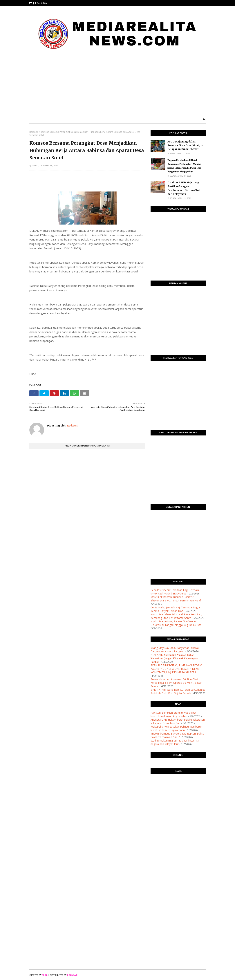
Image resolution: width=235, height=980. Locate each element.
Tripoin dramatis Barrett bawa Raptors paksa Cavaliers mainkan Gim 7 (177, 735)
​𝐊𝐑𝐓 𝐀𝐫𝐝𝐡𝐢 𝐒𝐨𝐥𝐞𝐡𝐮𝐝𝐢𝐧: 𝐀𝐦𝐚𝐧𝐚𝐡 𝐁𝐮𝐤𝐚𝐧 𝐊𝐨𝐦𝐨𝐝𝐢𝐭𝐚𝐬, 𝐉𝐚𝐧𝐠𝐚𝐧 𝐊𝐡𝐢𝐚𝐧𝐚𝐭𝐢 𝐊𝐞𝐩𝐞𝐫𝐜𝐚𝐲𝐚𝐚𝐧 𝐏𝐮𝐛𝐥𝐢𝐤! (174, 658)
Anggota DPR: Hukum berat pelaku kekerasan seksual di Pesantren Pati (178, 721)
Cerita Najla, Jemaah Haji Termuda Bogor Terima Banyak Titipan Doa (175, 609)
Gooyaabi (72, 975)
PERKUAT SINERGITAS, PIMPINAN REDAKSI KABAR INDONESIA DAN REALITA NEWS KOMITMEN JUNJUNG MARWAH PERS (177, 669)
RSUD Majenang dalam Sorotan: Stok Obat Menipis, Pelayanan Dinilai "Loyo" (185, 145)
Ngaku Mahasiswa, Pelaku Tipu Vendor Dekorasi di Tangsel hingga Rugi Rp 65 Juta (176, 623)
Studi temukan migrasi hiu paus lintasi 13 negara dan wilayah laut (175, 742)
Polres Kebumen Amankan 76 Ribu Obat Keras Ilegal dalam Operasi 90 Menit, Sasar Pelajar (176, 683)
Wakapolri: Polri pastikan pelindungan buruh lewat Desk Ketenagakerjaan (176, 728)
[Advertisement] (117, 84)
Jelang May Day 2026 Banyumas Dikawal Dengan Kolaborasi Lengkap (175, 650)
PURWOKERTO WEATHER (178, 791)
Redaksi (72, 426)
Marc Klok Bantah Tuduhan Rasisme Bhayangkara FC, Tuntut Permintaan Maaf (176, 599)
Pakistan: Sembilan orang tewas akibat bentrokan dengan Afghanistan (173, 714)
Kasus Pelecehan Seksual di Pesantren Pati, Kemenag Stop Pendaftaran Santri (176, 616)
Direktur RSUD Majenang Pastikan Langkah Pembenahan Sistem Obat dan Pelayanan (184, 188)
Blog (45, 975)
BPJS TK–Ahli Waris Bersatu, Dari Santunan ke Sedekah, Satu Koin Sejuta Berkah (178, 691)
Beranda (34, 132)
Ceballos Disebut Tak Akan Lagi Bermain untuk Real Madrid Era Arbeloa (175, 592)
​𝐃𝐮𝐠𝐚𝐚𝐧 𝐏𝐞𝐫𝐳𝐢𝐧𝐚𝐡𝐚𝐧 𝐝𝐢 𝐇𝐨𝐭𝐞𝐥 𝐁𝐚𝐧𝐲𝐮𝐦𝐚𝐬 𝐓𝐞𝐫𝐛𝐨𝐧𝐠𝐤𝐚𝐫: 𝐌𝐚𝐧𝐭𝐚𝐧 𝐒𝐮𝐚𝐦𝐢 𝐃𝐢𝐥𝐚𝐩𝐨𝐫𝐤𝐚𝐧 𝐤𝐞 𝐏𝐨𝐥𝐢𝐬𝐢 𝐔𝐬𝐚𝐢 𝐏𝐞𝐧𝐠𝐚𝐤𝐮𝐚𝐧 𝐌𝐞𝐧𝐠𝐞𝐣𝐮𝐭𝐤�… (184, 166)
